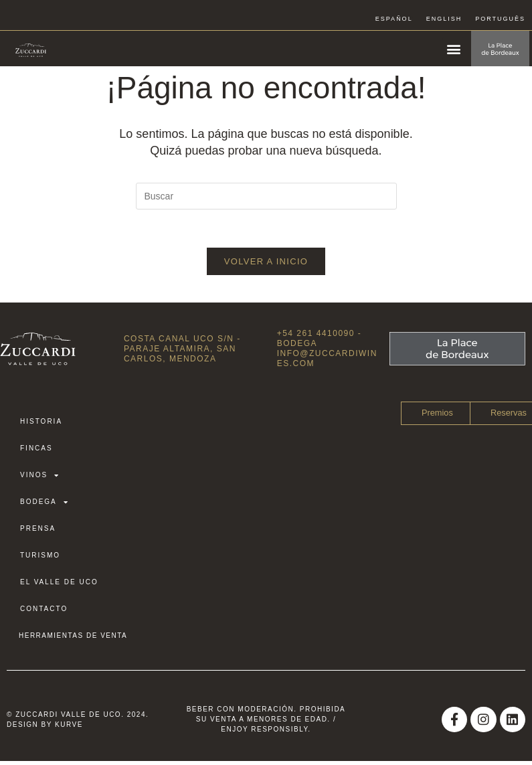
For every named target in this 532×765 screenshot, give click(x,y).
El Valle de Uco (59, 585)
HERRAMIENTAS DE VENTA (73, 639)
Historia (41, 425)
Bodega (45, 505)
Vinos (40, 479)
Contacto (44, 612)
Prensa (38, 532)
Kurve (69, 727)
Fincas (36, 451)
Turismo (40, 559)
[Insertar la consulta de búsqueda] (266, 196)
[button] (453, 49)
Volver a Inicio (266, 264)
